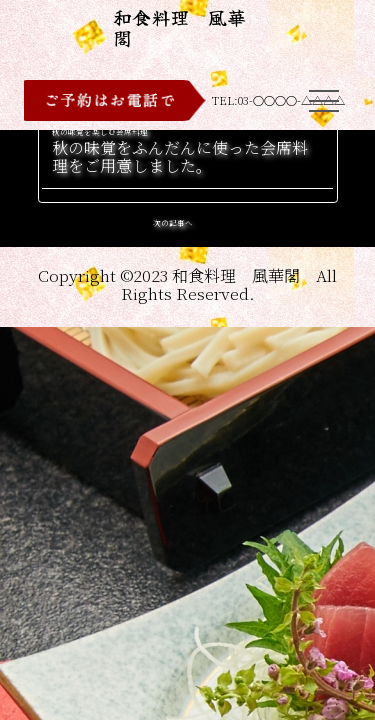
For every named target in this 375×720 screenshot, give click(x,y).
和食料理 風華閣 (179, 27)
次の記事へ (173, 222)
